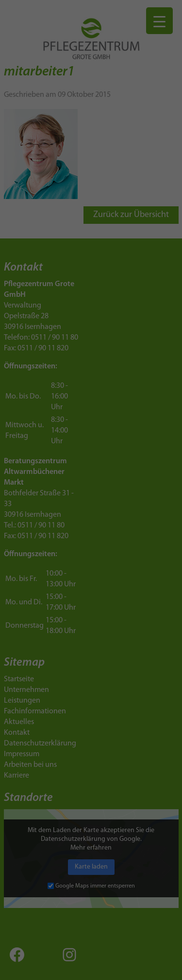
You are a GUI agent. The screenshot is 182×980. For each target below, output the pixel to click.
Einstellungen (44, 322)
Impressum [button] (135, 465)
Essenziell (28, 344)
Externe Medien (139, 344)
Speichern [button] (91, 407)
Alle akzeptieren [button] (91, 378)
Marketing (79, 344)
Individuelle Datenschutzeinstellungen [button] (91, 440)
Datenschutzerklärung (40, 313)
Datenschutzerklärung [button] (95, 465)
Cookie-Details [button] (51, 465)
